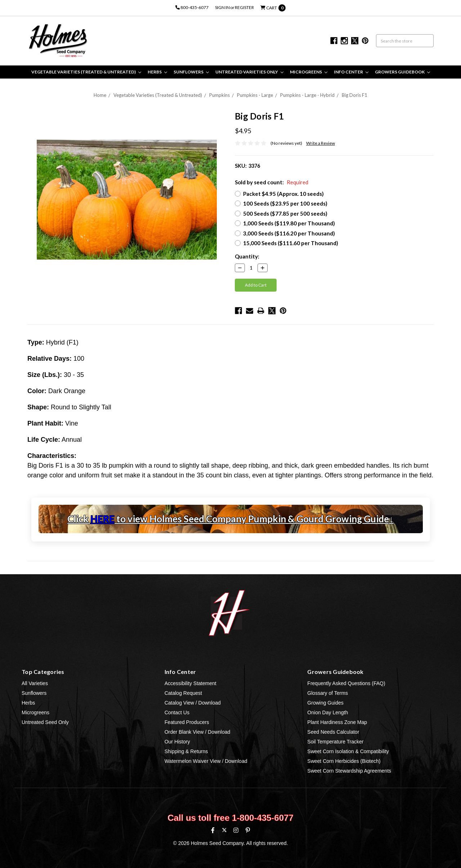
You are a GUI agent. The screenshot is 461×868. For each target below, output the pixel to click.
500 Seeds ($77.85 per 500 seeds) (285, 213)
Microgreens (309, 72)
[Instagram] (236, 830)
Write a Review (321, 143)
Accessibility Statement (191, 683)
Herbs (157, 72)
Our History (177, 742)
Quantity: (247, 256)
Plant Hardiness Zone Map (337, 722)
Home (100, 95)
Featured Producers (187, 722)
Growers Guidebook (402, 72)
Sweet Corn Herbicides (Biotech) (344, 761)
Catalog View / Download (193, 703)
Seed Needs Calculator (333, 732)
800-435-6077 (192, 7)
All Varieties (35, 683)
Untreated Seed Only (45, 722)
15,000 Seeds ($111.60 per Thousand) (291, 243)
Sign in (222, 7)
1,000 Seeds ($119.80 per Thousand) (289, 223)
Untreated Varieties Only (249, 72)
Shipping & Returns (186, 751)
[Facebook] (213, 830)
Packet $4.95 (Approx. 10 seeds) (283, 194)
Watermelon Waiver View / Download (206, 761)
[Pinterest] (248, 830)
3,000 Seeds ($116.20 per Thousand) (289, 233)
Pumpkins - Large (255, 95)
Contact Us (177, 712)
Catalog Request (183, 693)
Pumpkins (220, 95)
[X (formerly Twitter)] (224, 830)
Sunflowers (191, 72)
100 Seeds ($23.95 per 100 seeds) (285, 203)
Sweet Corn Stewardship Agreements (349, 771)
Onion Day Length (328, 712)
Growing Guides (325, 703)
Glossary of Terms (328, 693)
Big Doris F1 (355, 95)
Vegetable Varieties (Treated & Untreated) (86, 72)
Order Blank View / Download (198, 732)
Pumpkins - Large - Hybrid (307, 95)
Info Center (351, 72)
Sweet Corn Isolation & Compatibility (348, 751)
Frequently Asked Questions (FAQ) (346, 683)
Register (244, 7)
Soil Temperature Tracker (335, 742)
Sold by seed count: (272, 182)
